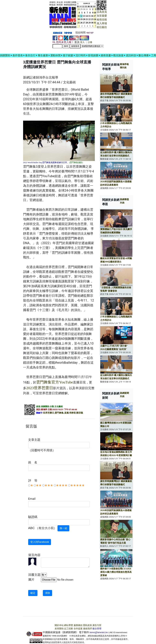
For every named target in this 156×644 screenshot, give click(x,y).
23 (92, 19)
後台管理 (97, 629)
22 (90, 19)
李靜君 (73, 413)
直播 (66, 413)
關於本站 (59, 625)
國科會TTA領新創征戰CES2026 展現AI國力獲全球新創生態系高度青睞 (116, 572)
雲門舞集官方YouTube (55, 382)
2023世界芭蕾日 (40, 388)
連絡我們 (87, 629)
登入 (82, 42)
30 (84, 9)
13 (84, 16)
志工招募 (69, 629)
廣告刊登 (97, 625)
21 (87, 19)
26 (81, 23)
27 (84, 23)
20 (84, 19)
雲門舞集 (59, 413)
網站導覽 (69, 625)
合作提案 (78, 629)
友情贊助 (59, 629)
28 (87, 23)
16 (92, 16)
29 (81, 9)
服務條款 (78, 625)
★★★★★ (77, 485)
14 (87, 16)
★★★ (49, 485)
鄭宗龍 (80, 413)
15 (90, 16)
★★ (39, 485)
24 (95, 19)
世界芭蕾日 (49, 413)
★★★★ (62, 485)
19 (81, 19)
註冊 (90, 42)
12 (81, 16)
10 (95, 13)
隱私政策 (87, 625)
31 (87, 9)
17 (95, 16)
